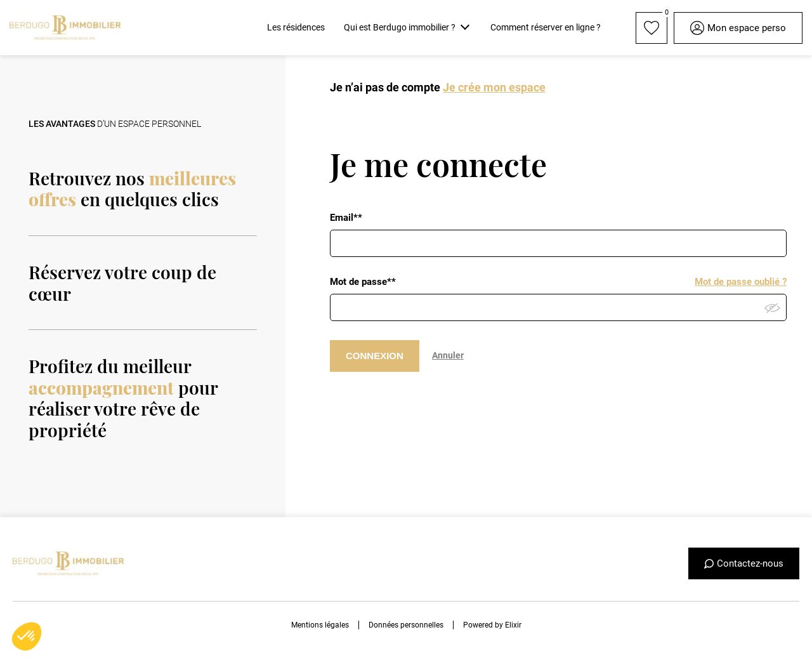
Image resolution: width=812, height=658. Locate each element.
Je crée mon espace (494, 87)
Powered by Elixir (492, 625)
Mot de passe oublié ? (741, 282)
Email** (346, 218)
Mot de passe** (363, 282)
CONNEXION (375, 356)
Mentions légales (320, 625)
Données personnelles (406, 625)
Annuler (448, 355)
